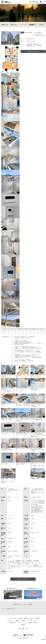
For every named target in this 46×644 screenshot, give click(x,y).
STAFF (41, 25)
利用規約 (30, 624)
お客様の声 (41, 2)
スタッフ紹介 (30, 622)
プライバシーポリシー (22, 624)
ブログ (36, 622)
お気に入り (34, 2)
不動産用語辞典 (12, 624)
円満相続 (17, 622)
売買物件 (21, 620)
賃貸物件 (26, 620)
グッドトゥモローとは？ (12, 620)
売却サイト (11, 622)
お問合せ (35, 624)
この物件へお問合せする (23, 580)
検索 (30, 2)
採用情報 (23, 626)
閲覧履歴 (37, 2)
